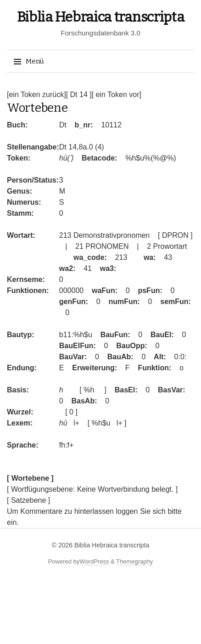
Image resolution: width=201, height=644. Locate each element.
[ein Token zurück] (36, 95)
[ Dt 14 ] (79, 95)
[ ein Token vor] (117, 95)
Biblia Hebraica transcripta (101, 17)
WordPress (94, 561)
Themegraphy (134, 561)
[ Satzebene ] (28, 500)
